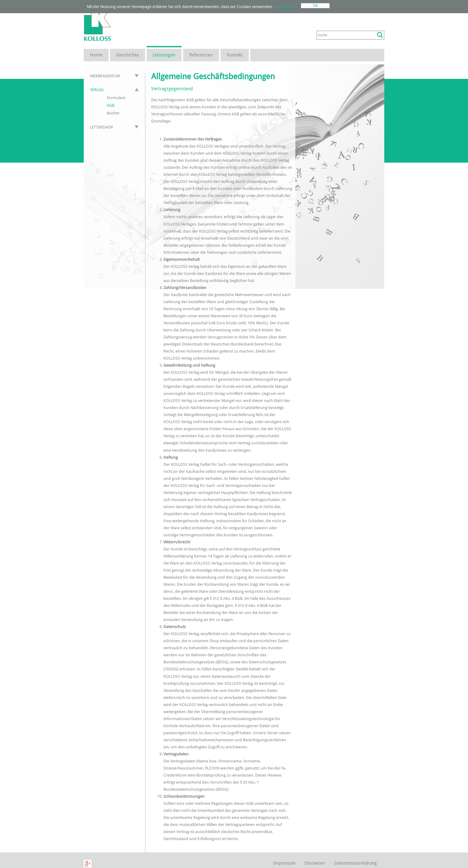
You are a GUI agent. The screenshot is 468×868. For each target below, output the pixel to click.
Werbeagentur (105, 76)
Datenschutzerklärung (355, 863)
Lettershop (101, 127)
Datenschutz (287, 7)
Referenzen (201, 55)
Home (96, 55)
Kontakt (235, 55)
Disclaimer (315, 863)
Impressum (284, 863)
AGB (111, 105)
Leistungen (164, 55)
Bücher (113, 113)
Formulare (116, 98)
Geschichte (128, 55)
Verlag (97, 90)
